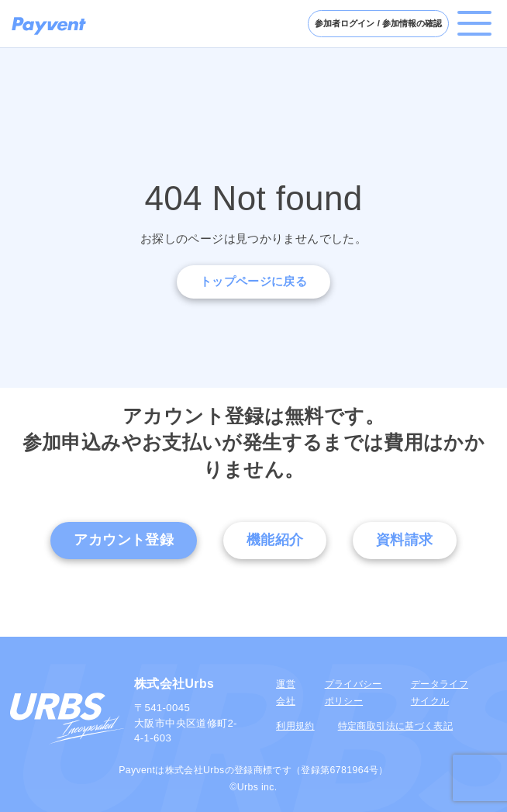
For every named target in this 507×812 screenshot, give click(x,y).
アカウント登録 (124, 540)
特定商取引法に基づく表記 (395, 726)
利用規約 (295, 726)
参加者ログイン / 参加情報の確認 (378, 23)
